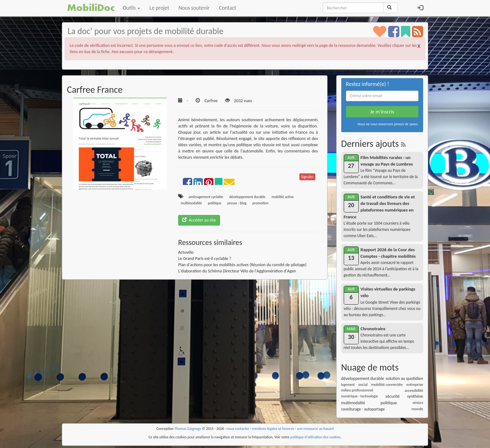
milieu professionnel (357, 390)
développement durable (247, 197)
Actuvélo (186, 252)
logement (348, 385)
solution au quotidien (404, 378)
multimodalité (191, 203)
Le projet (159, 8)
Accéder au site (199, 220)
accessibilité (414, 390)
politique (215, 203)
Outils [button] (131, 8)
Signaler (307, 177)
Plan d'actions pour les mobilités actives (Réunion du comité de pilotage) (242, 265)
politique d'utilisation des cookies (315, 437)
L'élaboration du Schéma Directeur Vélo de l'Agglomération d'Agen (237, 271)
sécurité (393, 396)
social (363, 384)
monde (417, 409)
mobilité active (283, 197)
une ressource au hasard (315, 429)
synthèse (415, 396)
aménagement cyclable (206, 197)
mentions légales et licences (273, 429)
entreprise (415, 384)
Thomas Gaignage (188, 429)
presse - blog (237, 203)
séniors (418, 403)
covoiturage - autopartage (363, 409)
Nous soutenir (194, 8)
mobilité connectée (387, 384)
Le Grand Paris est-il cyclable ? (205, 259)
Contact (228, 8)
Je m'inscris (382, 112)
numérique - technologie (360, 396)
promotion (260, 203)
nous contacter (238, 429)
